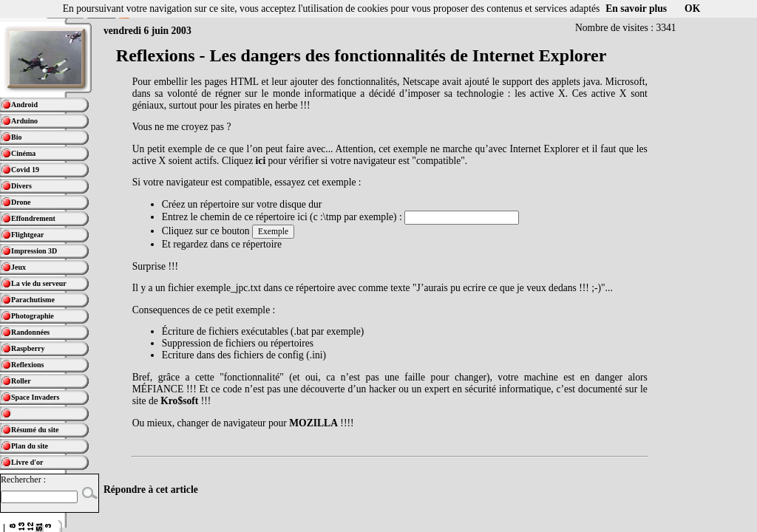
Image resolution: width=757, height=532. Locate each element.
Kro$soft (179, 401)
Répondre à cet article (151, 490)
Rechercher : (23, 480)
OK (692, 8)
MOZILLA (313, 423)
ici (261, 161)
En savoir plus (636, 8)
